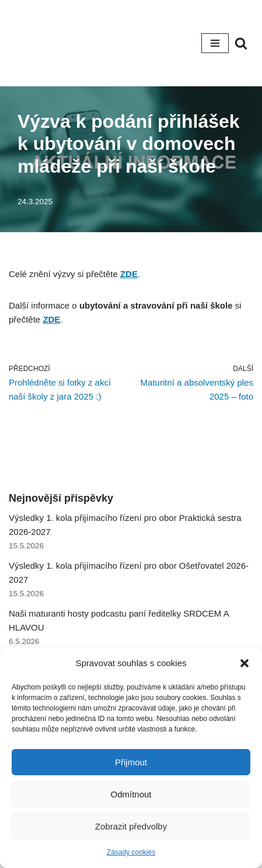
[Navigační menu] (215, 43)
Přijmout (131, 762)
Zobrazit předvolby (131, 826)
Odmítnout (131, 794)
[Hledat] (241, 43)
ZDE (129, 274)
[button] (244, 663)
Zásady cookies (131, 852)
